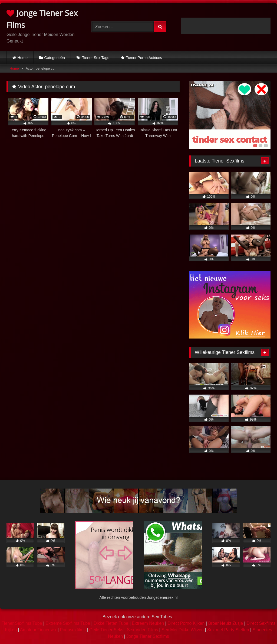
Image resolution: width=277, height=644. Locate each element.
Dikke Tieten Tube (111, 623)
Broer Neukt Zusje (225, 623)
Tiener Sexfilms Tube (22, 623)
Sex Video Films (142, 630)
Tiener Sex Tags (95, 58)
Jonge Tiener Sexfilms (148, 636)
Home (23, 58)
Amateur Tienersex (38, 630)
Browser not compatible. (226, 26)
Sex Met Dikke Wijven (183, 630)
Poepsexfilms (73, 630)
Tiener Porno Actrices (144, 58)
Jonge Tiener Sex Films (42, 19)
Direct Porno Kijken (186, 623)
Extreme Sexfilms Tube (68, 623)
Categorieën (55, 58)
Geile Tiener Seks (106, 630)
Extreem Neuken (148, 623)
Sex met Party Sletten (228, 630)
